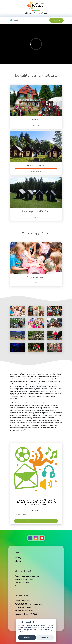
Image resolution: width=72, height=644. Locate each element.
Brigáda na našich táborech (24, 579)
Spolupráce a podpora (23, 583)
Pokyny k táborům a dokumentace (27, 576)
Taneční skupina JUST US (24, 601)
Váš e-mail (36, 511)
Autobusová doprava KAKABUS (26, 614)
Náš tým (18, 561)
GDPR (17, 586)
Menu (14, 20)
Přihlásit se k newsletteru (36, 521)
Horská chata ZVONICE (23, 607)
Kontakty (18, 558)
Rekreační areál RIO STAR (24, 611)
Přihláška (56, 20)
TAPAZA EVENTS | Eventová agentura (28, 604)
